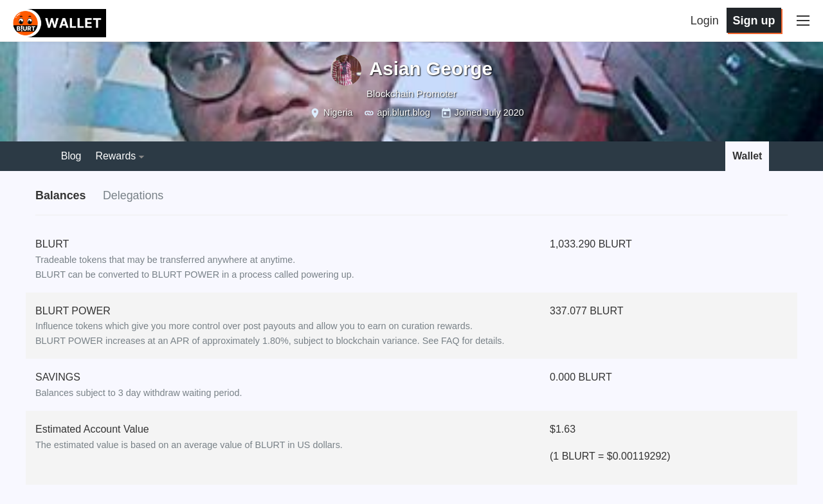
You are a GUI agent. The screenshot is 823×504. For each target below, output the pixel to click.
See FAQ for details (463, 341)
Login (709, 21)
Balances (61, 196)
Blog (71, 156)
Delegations (134, 196)
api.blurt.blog (404, 113)
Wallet (747, 156)
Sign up (757, 21)
